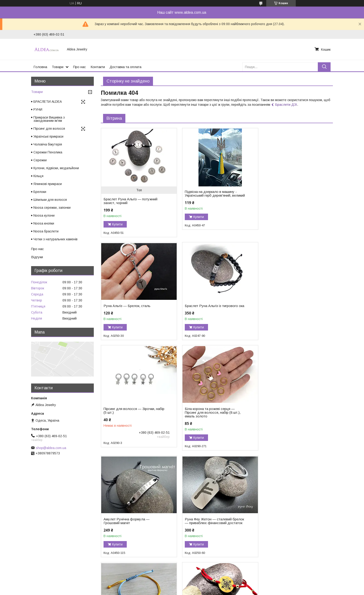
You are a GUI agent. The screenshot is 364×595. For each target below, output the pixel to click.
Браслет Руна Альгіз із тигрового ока (130, 308)
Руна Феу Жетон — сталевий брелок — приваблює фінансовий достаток (212, 418)
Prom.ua (204, 582)
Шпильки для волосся (50, 200)
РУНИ (38, 109)
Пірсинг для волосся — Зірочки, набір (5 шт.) (208, 308)
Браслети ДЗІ (286, 104)
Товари (58, 67)
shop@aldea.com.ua (51, 448)
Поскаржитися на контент (173, 591)
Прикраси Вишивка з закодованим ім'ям (49, 119)
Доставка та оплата (125, 67)
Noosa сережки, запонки (52, 208)
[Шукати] (324, 67)
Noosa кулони (44, 215)
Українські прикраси (48, 136)
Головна (40, 67)
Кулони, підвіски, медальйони (56, 168)
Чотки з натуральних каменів (55, 239)
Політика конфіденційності (210, 591)
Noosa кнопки (44, 223)
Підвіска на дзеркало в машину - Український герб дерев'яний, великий (208, 195)
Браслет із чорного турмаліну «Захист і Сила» (285, 525)
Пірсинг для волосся (49, 129)
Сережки (40, 160)
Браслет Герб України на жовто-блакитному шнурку (287, 418)
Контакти (98, 67)
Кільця (38, 176)
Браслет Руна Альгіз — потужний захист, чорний (130, 201)
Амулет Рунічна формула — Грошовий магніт (127, 418)
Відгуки (37, 257)
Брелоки (40, 192)
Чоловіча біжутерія (48, 144)
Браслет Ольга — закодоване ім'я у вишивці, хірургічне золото (132, 525)
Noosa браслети (46, 231)
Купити (117, 224)
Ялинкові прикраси (48, 184)
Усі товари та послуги (313, 568)
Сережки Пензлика (48, 152)
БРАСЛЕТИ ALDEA (48, 102)
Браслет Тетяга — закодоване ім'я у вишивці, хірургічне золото (212, 525)
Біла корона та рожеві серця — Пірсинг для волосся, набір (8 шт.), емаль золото (289, 310)
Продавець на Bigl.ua (182, 586)
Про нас (80, 67)
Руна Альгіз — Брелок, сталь (285, 192)
